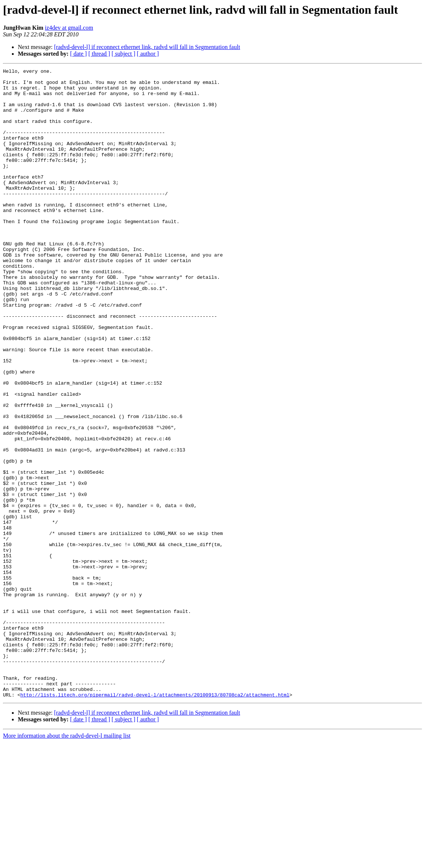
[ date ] (78, 54)
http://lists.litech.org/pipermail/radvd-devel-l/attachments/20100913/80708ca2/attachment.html (155, 820)
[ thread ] (99, 54)
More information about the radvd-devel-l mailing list (67, 862)
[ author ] (148, 54)
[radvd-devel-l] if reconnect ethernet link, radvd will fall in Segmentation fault (147, 47)
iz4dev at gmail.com (69, 28)
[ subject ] (123, 54)
